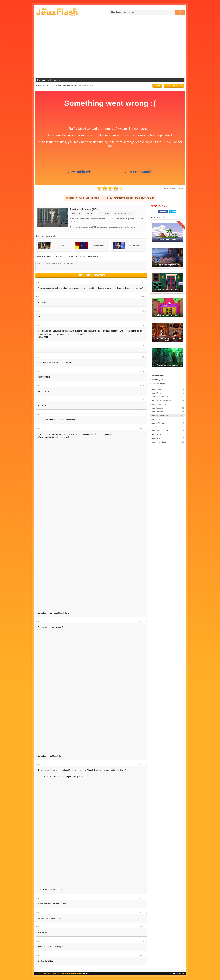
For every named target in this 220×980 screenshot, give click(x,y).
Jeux (183, 973)
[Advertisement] (110, 46)
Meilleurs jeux (77, 973)
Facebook (163, 212)
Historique (52, 973)
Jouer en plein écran (174, 86)
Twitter (173, 212)
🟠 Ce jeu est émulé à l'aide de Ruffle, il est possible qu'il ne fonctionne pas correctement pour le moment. (110, 198)
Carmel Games (127, 213)
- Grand (157, 86)
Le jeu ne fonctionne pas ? (174, 188)
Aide (44, 973)
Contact (38, 973)
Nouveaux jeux (64, 973)
